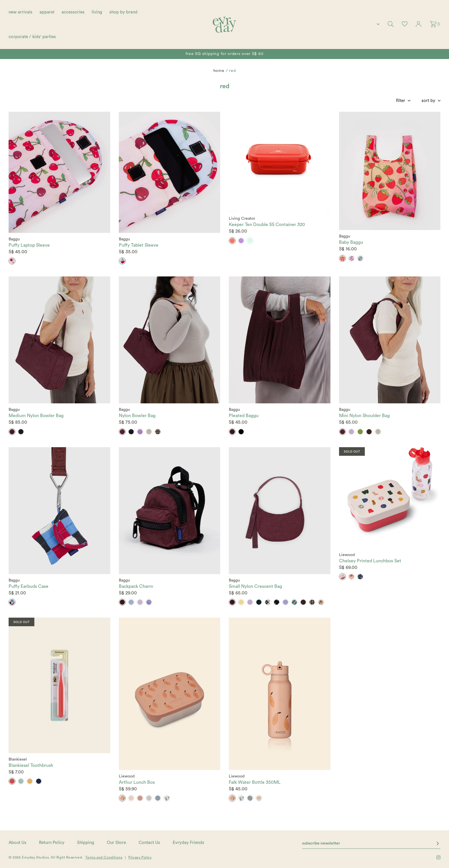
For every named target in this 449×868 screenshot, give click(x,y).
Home (219, 71)
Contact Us (149, 843)
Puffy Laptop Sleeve (29, 245)
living (97, 12)
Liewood (347, 555)
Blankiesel (18, 759)
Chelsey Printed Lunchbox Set (370, 561)
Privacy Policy (140, 857)
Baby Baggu (351, 242)
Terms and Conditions (104, 857)
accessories (73, 12)
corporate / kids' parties (32, 37)
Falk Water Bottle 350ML (255, 782)
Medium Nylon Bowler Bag (36, 416)
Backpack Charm (136, 586)
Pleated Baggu (244, 416)
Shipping (86, 843)
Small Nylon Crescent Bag (255, 586)
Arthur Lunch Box (137, 782)
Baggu (14, 239)
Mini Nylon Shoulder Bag (364, 416)
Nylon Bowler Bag (137, 416)
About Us (17, 843)
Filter (401, 101)
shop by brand (123, 12)
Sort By (428, 101)
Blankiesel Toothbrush (31, 765)
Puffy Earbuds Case (28, 586)
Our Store (116, 843)
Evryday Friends (188, 843)
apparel (47, 12)
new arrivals (20, 12)
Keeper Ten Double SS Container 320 (267, 225)
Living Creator (242, 219)
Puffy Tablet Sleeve (139, 245)
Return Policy (52, 843)
